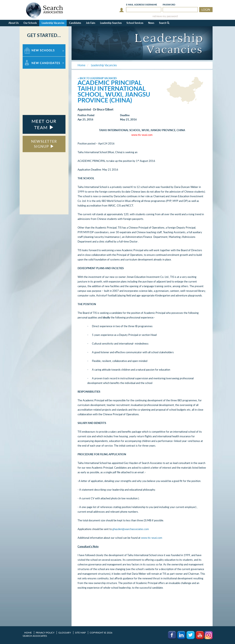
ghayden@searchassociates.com (131, 529)
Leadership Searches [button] (111, 23)
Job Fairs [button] (91, 23)
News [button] (151, 23)
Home (28, 633)
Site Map (80, 633)
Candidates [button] (75, 23)
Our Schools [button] (30, 23)
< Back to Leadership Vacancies (97, 78)
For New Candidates (35, 58)
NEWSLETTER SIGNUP (44, 144)
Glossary (65, 633)
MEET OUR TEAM (44, 124)
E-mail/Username (142, 5)
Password (169, 5)
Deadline (125, 115)
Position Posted (86, 115)
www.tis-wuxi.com (152, 538)
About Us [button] (14, 23)
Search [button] (164, 23)
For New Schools (33, 46)
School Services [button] (135, 23)
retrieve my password (165, 16)
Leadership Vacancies (53, 23)
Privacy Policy (45, 633)
